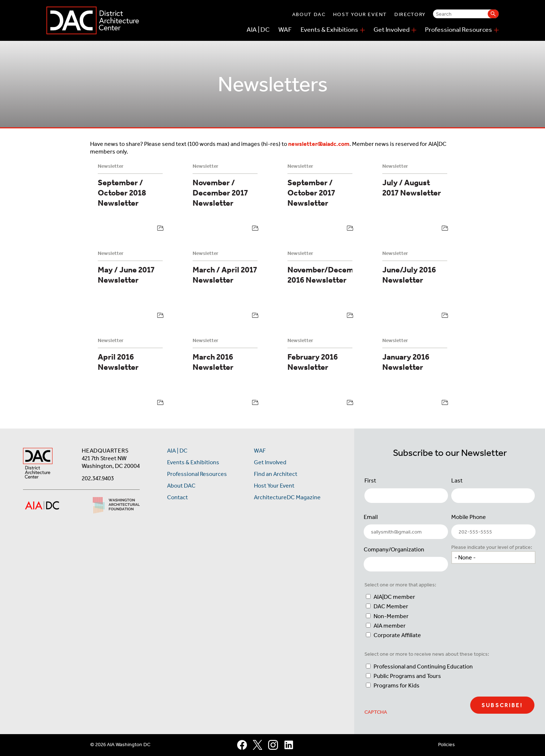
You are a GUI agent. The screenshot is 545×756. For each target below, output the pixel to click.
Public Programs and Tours (407, 676)
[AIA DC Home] (38, 464)
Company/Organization (394, 549)
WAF (285, 30)
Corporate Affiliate (397, 635)
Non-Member (391, 616)
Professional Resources (459, 30)
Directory (410, 14)
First (370, 480)
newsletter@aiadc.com (319, 144)
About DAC (309, 14)
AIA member (390, 626)
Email (371, 517)
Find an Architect (276, 474)
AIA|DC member (394, 597)
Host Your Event (360, 14)
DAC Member (391, 606)
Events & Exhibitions (329, 30)
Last (457, 480)
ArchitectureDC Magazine (287, 497)
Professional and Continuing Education (423, 666)
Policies (447, 745)
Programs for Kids (397, 685)
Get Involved (392, 30)
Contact (177, 497)
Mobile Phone (469, 517)
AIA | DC (258, 30)
